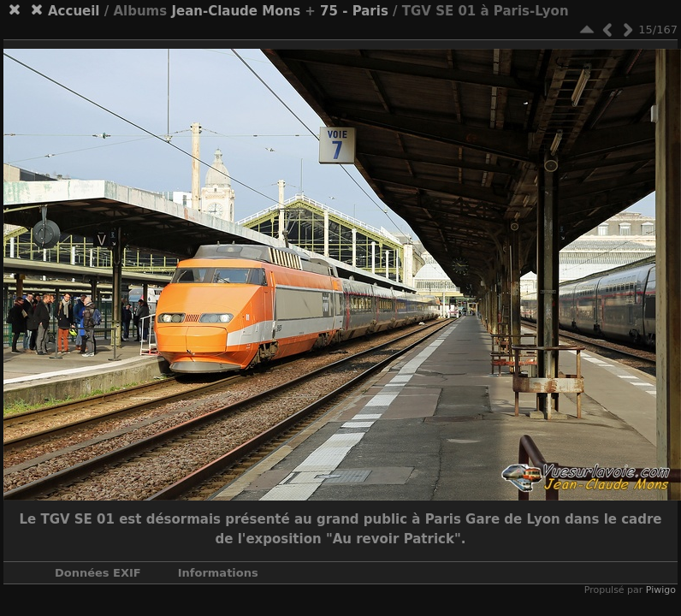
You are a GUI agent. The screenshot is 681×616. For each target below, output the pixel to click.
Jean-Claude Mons (236, 11)
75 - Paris (354, 11)
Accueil (74, 11)
